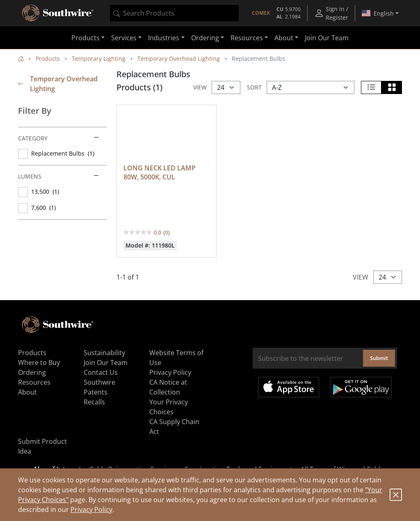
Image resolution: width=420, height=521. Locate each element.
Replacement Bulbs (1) (63, 153)
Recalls (94, 400)
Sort (254, 87)
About (27, 390)
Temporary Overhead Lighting (179, 59)
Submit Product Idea (42, 444)
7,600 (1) (43, 208)
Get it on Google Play (361, 385)
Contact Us (101, 370)
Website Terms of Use (176, 356)
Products (48, 59)
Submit (379, 356)
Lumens (58, 176)
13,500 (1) (45, 192)
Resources (34, 380)
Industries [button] (164, 38)
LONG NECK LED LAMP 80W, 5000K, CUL (160, 170)
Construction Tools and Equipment (238, 467)
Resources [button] (247, 38)
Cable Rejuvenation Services (133, 467)
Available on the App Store (289, 385)
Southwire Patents (99, 385)
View (200, 87)
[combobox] (174, 13)
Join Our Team (327, 38)
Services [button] (124, 38)
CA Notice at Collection (168, 385)
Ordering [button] (205, 38)
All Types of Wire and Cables (344, 467)
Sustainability (104, 351)
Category (58, 138)
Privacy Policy (91, 510)
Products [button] (86, 38)
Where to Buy (39, 360)
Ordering (32, 370)
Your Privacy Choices (169, 405)
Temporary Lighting (99, 59)
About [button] (284, 38)
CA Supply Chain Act (174, 425)
